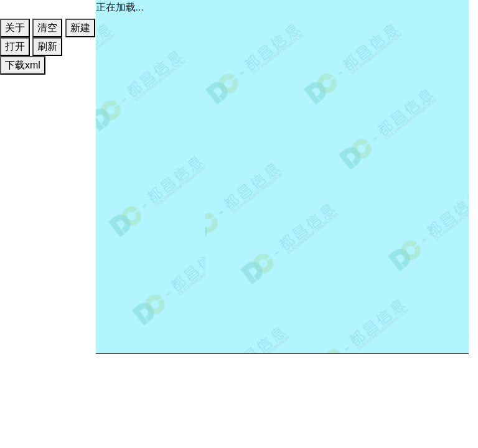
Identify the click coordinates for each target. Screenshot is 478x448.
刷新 (47, 46)
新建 (80, 28)
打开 (15, 46)
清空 (47, 28)
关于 (15, 28)
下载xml (23, 65)
